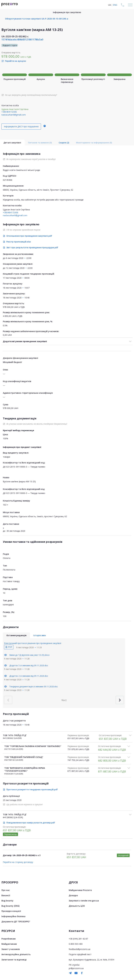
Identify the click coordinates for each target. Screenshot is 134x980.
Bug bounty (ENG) (10, 906)
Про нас (6, 890)
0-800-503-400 (76, 944)
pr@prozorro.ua (76, 968)
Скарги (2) (64, 143)
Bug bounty (7, 901)
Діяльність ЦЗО (77, 906)
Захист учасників (11, 949)
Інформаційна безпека (13, 916)
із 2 (64, 700)
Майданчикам (9, 944)
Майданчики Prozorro (80, 890)
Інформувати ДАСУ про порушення (21, 126)
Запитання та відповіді (14, 960)
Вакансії (6, 895)
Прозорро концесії (11, 911)
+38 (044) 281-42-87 (78, 939)
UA (110, 5)
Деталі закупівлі (12, 143)
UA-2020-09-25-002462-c (15, 36)
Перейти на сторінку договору (18, 862)
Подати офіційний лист (80, 954)
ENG (115, 5)
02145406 (8, 180)
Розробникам (9, 939)
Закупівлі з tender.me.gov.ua (84, 901)
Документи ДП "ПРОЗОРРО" (16, 922)
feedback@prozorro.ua (79, 949)
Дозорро (73, 895)
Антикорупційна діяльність (16, 954)
